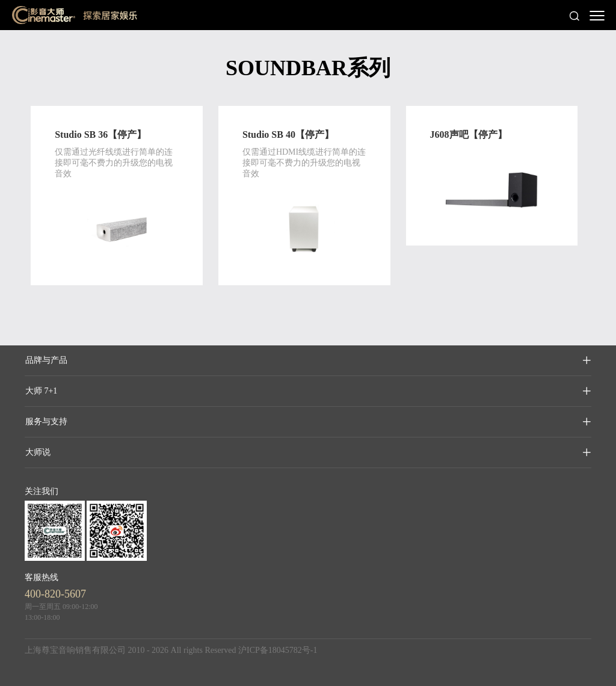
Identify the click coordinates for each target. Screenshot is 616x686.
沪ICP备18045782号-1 (278, 650)
